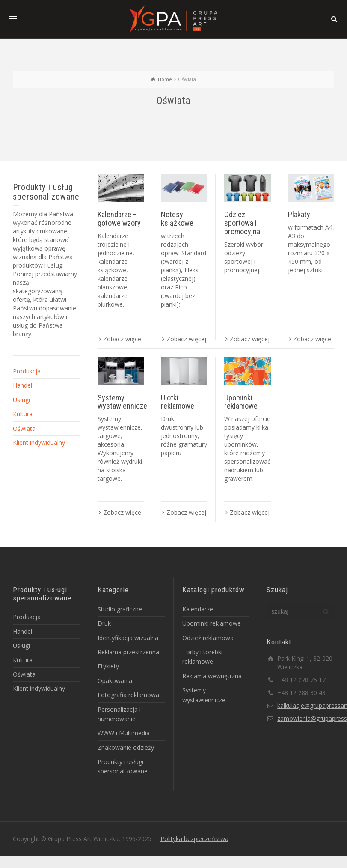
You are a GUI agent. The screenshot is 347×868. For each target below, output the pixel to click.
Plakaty (299, 214)
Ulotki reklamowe (178, 402)
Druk (104, 623)
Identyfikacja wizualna (128, 638)
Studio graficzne (120, 609)
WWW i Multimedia (124, 733)
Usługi (21, 400)
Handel (22, 385)
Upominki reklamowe (241, 402)
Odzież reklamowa (208, 638)
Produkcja (27, 371)
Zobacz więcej (123, 339)
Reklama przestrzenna (128, 652)
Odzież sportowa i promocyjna (242, 223)
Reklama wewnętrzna (212, 676)
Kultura (23, 414)
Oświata (24, 428)
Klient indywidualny (39, 443)
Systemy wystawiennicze (122, 402)
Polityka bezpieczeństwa (194, 839)
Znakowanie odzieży (126, 747)
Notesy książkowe (177, 219)
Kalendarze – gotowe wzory (119, 219)
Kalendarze (198, 609)
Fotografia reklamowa (128, 695)
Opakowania (115, 681)
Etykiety (108, 666)
